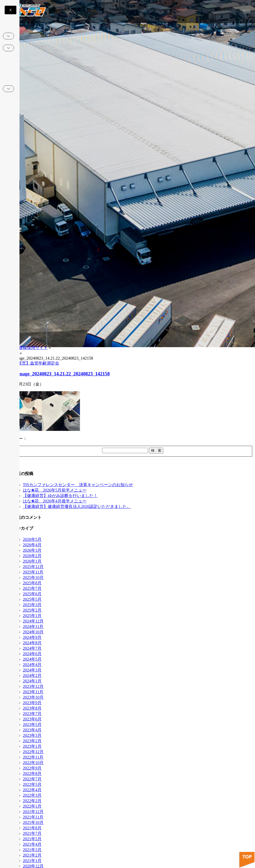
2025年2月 (32, 610)
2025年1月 (32, 616)
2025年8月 (32, 583)
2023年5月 (32, 724)
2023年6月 (32, 719)
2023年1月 (32, 746)
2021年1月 (32, 861)
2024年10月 (33, 632)
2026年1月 (32, 561)
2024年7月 (32, 648)
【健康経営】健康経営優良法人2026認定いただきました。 (77, 506)
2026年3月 (32, 550)
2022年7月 (32, 779)
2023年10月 (33, 697)
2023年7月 (32, 714)
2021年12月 (33, 812)
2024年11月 (33, 626)
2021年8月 (32, 828)
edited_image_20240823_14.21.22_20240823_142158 (56, 374)
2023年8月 (32, 708)
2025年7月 (32, 588)
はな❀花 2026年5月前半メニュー (55, 490)
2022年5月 (32, 784)
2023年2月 (32, 741)
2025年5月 (32, 599)
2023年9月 (32, 703)
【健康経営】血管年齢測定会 (32, 363)
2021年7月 (32, 833)
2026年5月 (32, 539)
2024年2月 (32, 675)
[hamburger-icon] (247, 12)
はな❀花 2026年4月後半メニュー (55, 501)
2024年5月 (32, 659)
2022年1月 (32, 806)
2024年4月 (32, 665)
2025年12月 (33, 567)
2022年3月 (32, 795)
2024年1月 (32, 681)
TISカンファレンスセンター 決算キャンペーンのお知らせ (78, 485)
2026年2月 (32, 556)
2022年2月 (32, 801)
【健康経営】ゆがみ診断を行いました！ (60, 496)
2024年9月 (32, 637)
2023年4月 (32, 730)
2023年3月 (32, 735)
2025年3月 (32, 605)
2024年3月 (32, 670)
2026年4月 (32, 545)
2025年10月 (33, 577)
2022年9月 (32, 768)
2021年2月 (32, 855)
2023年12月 (33, 686)
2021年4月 (32, 844)
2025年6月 (32, 594)
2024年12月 (33, 621)
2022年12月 (33, 752)
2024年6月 (32, 654)
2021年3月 (32, 850)
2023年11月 (33, 692)
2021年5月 (32, 839)
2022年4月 (32, 790)
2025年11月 (33, 572)
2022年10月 (33, 763)
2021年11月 (33, 817)
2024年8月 (32, 643)
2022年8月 (32, 773)
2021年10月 (33, 822)
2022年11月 (33, 757)
